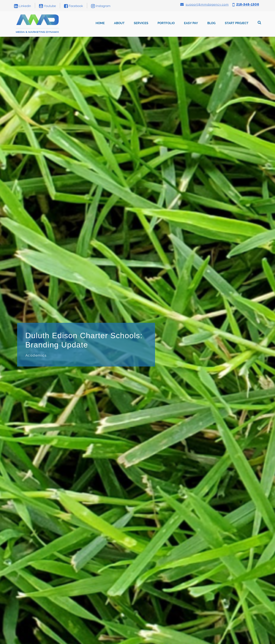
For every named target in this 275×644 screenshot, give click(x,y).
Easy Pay (191, 23)
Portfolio (166, 23)
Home (100, 23)
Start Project (237, 23)
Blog (211, 23)
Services (141, 23)
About (119, 23)
